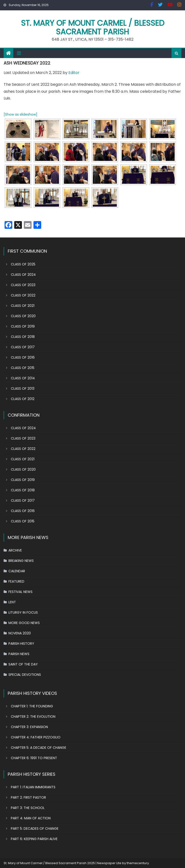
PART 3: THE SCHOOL (28, 808)
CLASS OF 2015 (23, 368)
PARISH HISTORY (21, 644)
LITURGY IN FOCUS (23, 612)
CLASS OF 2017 (23, 347)
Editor (74, 73)
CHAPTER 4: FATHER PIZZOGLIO (36, 737)
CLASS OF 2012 (23, 399)
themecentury (138, 863)
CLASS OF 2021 (23, 306)
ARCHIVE (15, 550)
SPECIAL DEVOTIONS (25, 675)
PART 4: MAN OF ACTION (31, 818)
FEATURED (16, 581)
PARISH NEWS (19, 654)
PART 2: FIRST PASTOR (28, 797)
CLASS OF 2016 (23, 357)
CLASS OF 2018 (23, 337)
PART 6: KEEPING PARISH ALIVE (34, 839)
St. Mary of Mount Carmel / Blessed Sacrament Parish (93, 27)
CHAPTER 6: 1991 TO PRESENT (34, 758)
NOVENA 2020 (20, 633)
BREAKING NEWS (21, 561)
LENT (12, 602)
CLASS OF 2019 (23, 326)
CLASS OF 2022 (23, 295)
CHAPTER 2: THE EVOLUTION (33, 717)
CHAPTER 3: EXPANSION (29, 727)
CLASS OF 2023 (23, 285)
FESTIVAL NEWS (20, 592)
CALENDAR (17, 571)
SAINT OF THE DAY (23, 664)
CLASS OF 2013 (23, 388)
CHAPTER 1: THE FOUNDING (32, 706)
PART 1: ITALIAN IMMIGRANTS (33, 787)
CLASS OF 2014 (23, 378)
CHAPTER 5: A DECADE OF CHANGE (39, 748)
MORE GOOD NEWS (24, 623)
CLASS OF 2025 (23, 264)
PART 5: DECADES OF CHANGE (35, 829)
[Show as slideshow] (20, 114)
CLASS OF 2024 (23, 275)
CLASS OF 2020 (23, 316)
